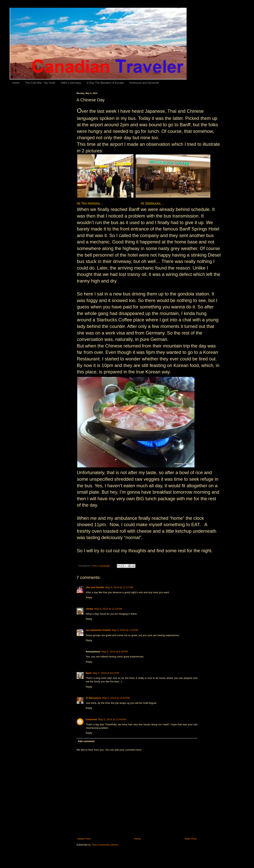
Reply (89, 597)
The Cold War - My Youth (40, 83)
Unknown (91, 719)
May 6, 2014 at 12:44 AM (112, 719)
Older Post (191, 839)
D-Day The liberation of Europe (105, 83)
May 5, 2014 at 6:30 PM (115, 652)
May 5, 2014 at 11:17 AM (119, 587)
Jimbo (89, 609)
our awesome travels (98, 630)
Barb (89, 673)
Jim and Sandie (95, 587)
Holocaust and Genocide (144, 83)
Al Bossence (93, 698)
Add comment (86, 741)
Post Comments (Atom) (105, 845)
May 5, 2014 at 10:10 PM (116, 698)
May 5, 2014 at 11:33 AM (108, 609)
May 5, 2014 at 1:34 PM (125, 630)
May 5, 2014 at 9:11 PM (106, 673)
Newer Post (84, 839)
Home (16, 83)
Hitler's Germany (71, 83)
